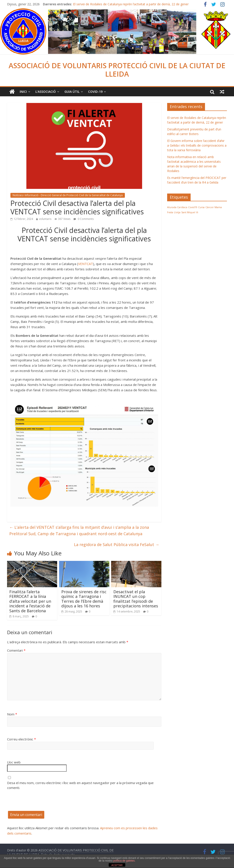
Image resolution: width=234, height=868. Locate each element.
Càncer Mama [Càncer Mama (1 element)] (214, 207)
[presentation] (41, 802)
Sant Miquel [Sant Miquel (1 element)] (188, 212)
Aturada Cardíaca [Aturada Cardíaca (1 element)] (177, 207)
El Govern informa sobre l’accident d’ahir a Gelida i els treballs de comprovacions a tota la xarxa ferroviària (197, 145)
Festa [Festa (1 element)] (170, 212)
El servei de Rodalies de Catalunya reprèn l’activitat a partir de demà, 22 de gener (131, 4)
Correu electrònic (21, 739)
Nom (12, 714)
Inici (23, 92)
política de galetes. (124, 861)
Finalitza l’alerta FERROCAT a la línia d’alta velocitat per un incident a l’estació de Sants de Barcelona (30, 601)
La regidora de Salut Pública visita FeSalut (117, 544)
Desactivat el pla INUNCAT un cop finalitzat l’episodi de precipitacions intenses (136, 599)
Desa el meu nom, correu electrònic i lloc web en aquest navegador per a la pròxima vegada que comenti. (80, 785)
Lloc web (14, 762)
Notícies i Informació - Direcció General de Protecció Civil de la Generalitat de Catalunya (68, 195)
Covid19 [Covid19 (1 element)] (193, 207)
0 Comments (84, 219)
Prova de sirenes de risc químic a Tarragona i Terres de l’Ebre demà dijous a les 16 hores (84, 599)
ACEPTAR (117, 865)
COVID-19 (95, 92)
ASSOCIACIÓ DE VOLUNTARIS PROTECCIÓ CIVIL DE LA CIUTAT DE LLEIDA (117, 70)
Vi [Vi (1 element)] (197, 212)
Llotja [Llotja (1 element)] (177, 212)
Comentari (16, 650)
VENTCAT (86, 264)
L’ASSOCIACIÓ (46, 92)
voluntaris (45, 219)
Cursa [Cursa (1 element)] (201, 207)
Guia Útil (72, 92)
